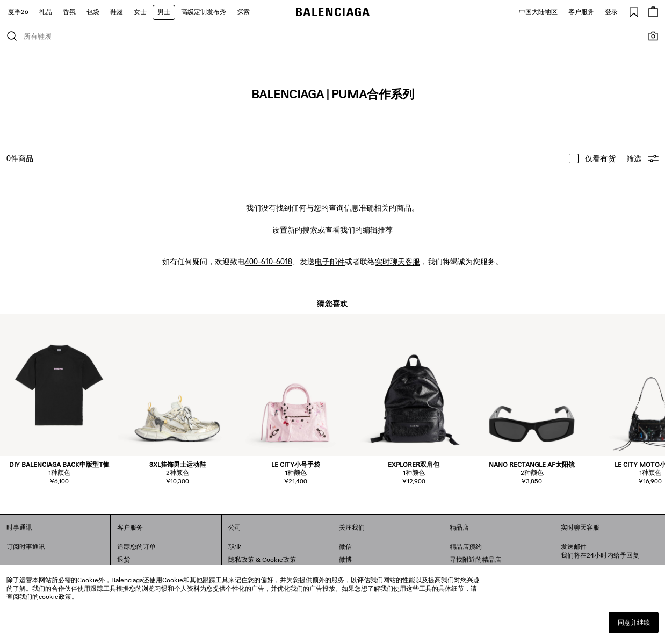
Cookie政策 (279, 559)
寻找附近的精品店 (475, 559)
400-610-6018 (269, 261)
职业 (235, 547)
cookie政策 (55, 596)
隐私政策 (241, 559)
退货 (124, 559)
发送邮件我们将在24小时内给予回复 (600, 551)
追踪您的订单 (136, 547)
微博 (345, 559)
